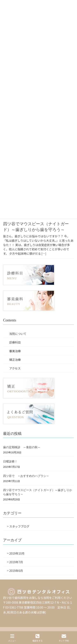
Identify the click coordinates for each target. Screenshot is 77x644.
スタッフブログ (19, 526)
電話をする (37, 638)
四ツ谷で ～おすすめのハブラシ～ (26, 476)
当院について (18, 334)
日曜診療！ (10, 462)
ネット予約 (64, 638)
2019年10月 (17, 553)
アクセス (15, 368)
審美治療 (15, 351)
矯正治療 (15, 360)
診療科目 (15, 342)
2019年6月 (16, 571)
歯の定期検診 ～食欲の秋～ (22, 447)
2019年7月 (16, 562)
